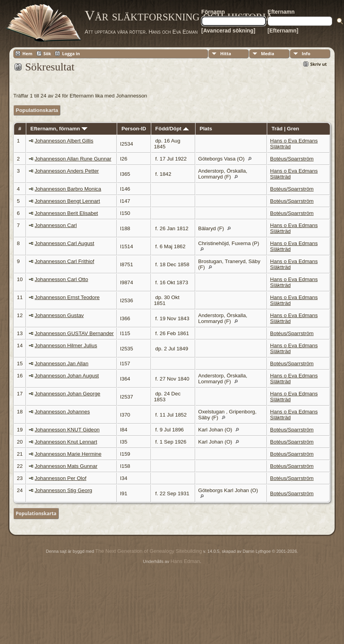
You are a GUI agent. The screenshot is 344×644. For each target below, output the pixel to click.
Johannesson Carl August (65, 243)
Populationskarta (37, 110)
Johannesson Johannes (62, 412)
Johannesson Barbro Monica (68, 189)
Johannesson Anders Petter (67, 171)
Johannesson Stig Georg (64, 490)
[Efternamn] (283, 31)
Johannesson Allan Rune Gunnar (73, 159)
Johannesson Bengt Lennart (68, 201)
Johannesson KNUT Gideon (67, 430)
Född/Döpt (172, 129)
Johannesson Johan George (68, 394)
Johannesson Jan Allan (62, 363)
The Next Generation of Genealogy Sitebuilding (148, 551)
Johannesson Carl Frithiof (65, 261)
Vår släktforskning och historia (179, 16)
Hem (27, 53)
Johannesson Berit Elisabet (67, 213)
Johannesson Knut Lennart (66, 442)
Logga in (71, 53)
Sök (47, 53)
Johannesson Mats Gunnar (66, 466)
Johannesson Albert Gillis (64, 141)
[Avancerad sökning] (228, 31)
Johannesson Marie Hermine (68, 454)
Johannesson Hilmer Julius (66, 345)
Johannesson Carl (56, 225)
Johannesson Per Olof (61, 478)
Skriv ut (319, 64)
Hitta (226, 53)
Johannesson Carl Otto (62, 279)
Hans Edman (185, 561)
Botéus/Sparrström (292, 159)
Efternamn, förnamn (59, 129)
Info (306, 53)
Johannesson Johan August (67, 376)
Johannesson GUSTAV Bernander (74, 333)
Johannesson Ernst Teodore (67, 297)
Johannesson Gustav (59, 315)
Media (268, 53)
